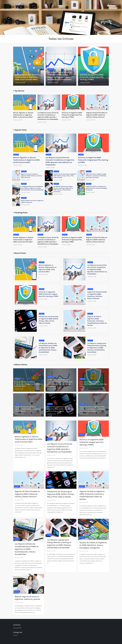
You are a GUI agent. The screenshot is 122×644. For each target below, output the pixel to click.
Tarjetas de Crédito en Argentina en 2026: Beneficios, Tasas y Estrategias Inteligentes (96, 188)
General (18, 72)
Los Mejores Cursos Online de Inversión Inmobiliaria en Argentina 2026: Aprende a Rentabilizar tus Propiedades (97, 269)
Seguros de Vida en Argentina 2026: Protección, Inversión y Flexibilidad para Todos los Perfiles (96, 176)
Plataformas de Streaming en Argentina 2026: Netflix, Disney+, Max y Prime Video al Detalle (65, 176)
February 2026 (17, 628)
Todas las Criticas (61, 39)
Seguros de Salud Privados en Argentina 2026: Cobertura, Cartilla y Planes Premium (97, 115)
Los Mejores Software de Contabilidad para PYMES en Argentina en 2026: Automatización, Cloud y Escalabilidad (32, 188)
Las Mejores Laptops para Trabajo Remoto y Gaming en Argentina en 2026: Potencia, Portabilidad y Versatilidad (97, 348)
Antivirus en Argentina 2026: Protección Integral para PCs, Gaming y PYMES (92, 77)
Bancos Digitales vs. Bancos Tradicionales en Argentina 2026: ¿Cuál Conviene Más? (27, 77)
